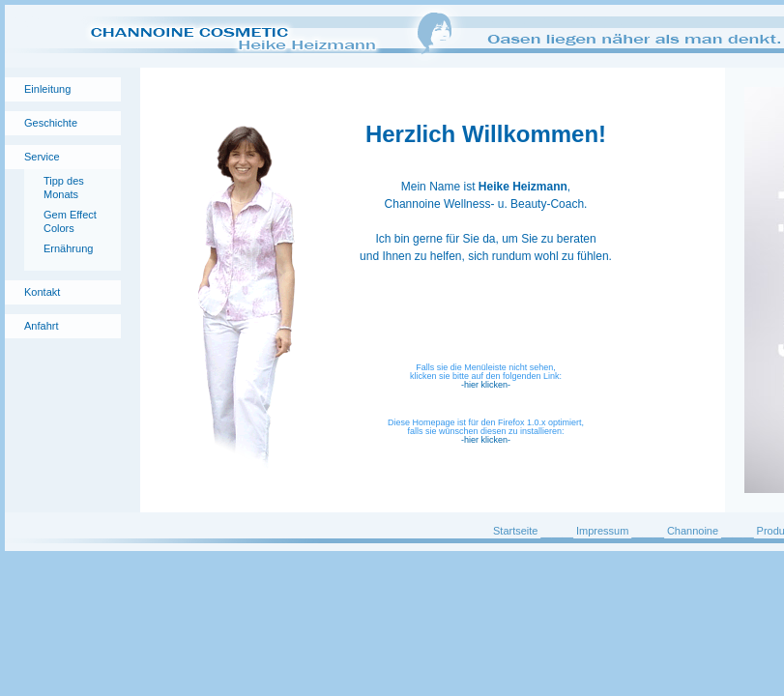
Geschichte (51, 123)
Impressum (602, 531)
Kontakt (42, 292)
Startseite (515, 531)
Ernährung (68, 248)
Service (42, 157)
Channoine (693, 531)
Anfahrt (41, 326)
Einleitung (47, 89)
